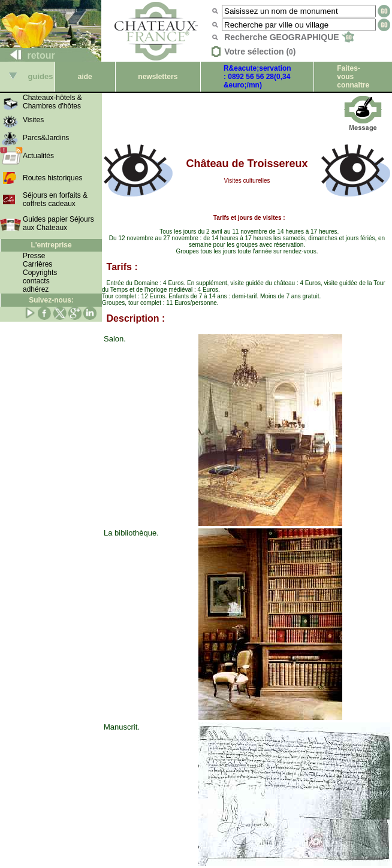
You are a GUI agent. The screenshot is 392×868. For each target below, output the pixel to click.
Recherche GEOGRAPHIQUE (289, 37)
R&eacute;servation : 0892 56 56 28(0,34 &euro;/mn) (257, 77)
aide (85, 77)
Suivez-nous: (51, 300)
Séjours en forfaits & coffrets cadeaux (55, 199)
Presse (34, 256)
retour (28, 55)
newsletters (158, 77)
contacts (36, 281)
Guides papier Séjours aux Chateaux (58, 223)
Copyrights (40, 273)
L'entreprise (51, 245)
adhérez (36, 289)
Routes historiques (52, 178)
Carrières (37, 264)
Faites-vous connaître (353, 77)
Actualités (38, 156)
